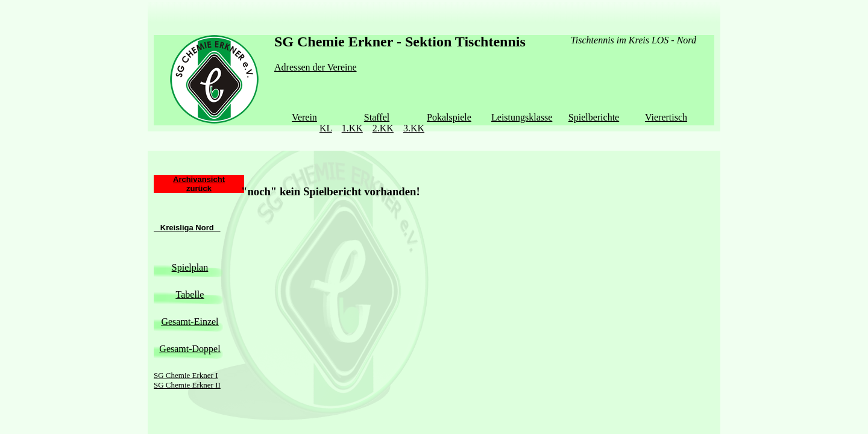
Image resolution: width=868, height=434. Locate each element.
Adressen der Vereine (316, 67)
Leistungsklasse (522, 117)
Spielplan (190, 243)
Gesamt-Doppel (190, 325)
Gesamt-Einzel (190, 297)
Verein (304, 117)
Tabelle (190, 270)
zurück (199, 164)
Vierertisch (666, 117)
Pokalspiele (449, 117)
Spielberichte (594, 117)
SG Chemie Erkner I (186, 351)
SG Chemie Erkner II (187, 361)
